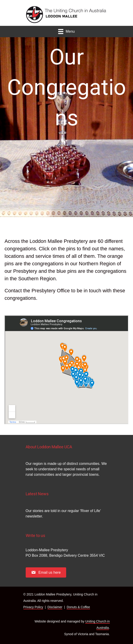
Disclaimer (55, 607)
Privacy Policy (33, 607)
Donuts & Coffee (78, 607)
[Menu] (66, 32)
